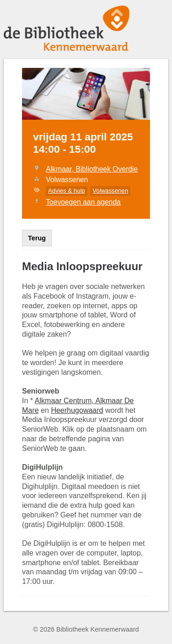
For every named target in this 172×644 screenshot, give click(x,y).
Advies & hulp (67, 191)
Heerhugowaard (77, 410)
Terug (37, 238)
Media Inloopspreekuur (82, 266)
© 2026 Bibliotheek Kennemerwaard (86, 629)
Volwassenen (111, 191)
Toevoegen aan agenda (83, 202)
